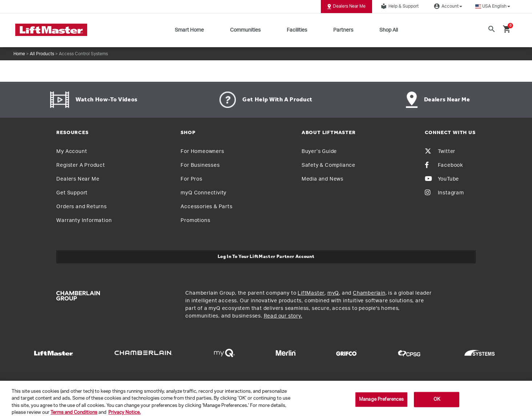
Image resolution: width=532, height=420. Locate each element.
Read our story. (283, 316)
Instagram (444, 193)
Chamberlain (369, 293)
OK (437, 399)
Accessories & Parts (206, 207)
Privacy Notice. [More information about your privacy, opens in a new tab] (124, 413)
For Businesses (200, 165)
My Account (72, 152)
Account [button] (447, 6)
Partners (343, 30)
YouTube (442, 179)
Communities (245, 30)
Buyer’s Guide (319, 152)
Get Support (72, 193)
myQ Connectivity (203, 193)
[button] (493, 6)
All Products (42, 54)
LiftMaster (311, 293)
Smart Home (189, 30)
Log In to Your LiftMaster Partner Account (266, 257)
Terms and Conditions (74, 413)
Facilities (297, 30)
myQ (333, 293)
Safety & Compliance (329, 165)
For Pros (191, 179)
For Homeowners (202, 152)
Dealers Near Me (346, 7)
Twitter (440, 152)
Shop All (389, 30)
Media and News (323, 179)
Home (19, 54)
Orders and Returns (81, 207)
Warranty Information (84, 221)
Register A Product (80, 165)
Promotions (195, 221)
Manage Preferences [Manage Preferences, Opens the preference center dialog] (381, 399)
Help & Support (399, 6)
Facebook (444, 165)
